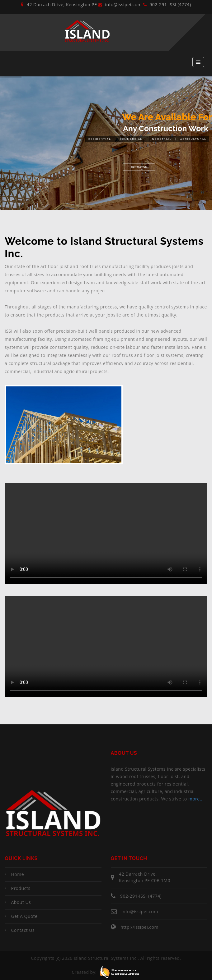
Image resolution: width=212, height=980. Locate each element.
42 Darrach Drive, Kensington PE (59, 5)
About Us (21, 902)
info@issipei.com (120, 5)
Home (17, 874)
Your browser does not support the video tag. (106, 534)
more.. (195, 799)
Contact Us (139, 169)
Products (21, 888)
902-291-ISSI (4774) (167, 5)
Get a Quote (24, 916)
